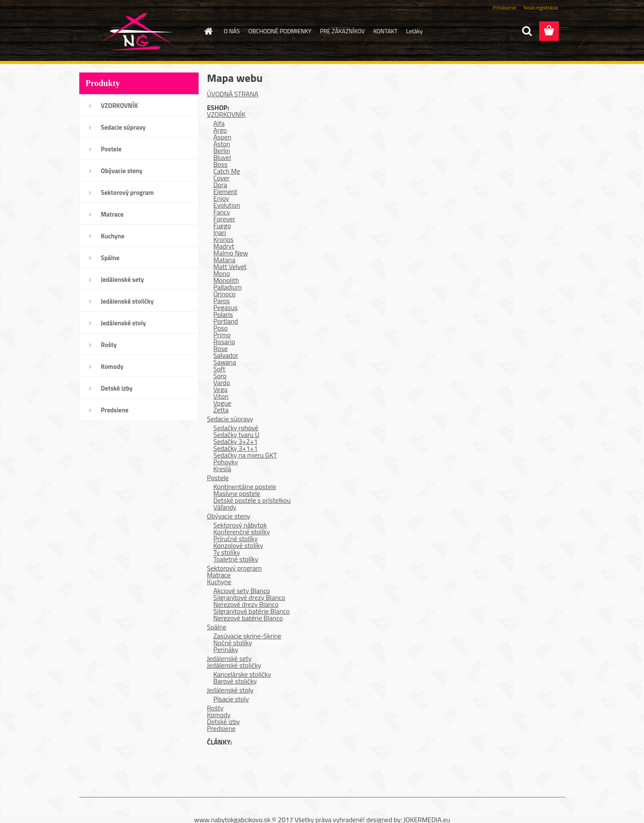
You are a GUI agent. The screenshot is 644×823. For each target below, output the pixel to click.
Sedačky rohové (236, 428)
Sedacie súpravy (123, 127)
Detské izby (117, 388)
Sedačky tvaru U (237, 435)
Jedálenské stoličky (127, 301)
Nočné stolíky (233, 643)
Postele (111, 149)
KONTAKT (386, 31)
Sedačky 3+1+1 (236, 448)
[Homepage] (208, 31)
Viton (221, 396)
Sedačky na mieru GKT (245, 455)
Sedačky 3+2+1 (236, 441)
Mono (222, 273)
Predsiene (115, 410)
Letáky (414, 31)
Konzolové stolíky (238, 545)
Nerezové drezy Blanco (246, 604)
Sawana (225, 362)
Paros (222, 301)
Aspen (222, 137)
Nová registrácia (541, 7)
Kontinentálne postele (245, 487)
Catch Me (227, 171)
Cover (222, 178)
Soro (220, 376)
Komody (112, 367)
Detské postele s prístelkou (252, 500)
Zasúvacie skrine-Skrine (248, 636)
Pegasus (226, 307)
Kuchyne (113, 236)
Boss (221, 164)
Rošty (109, 345)
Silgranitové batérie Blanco (252, 611)
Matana (225, 260)
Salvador (226, 355)
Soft (219, 369)
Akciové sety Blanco (242, 591)
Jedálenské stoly (124, 323)
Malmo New (231, 253)
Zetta (221, 410)
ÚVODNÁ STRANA (233, 94)
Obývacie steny (122, 171)
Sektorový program (127, 193)
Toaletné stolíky (236, 559)
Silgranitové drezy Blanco (250, 597)
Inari (220, 232)
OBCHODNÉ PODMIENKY (280, 31)
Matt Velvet (230, 267)
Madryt (224, 246)
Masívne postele (237, 493)
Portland (226, 321)
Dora (220, 185)
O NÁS (232, 31)
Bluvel (222, 157)
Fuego (222, 226)
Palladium (228, 287)
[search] (527, 31)
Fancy (222, 212)
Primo (222, 335)
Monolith (226, 280)
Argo (220, 130)
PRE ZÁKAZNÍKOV (342, 31)
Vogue (222, 403)
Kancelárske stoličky (243, 674)
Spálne (110, 258)
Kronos (224, 239)
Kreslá (222, 469)
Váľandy (225, 507)
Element (225, 191)
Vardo (222, 383)
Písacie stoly (231, 699)
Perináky (226, 649)
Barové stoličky (235, 681)
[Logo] (138, 32)
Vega (221, 389)
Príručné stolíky (236, 539)
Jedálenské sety (123, 280)
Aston (222, 144)
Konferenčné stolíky (242, 532)
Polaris (223, 314)
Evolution (227, 205)
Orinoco (225, 294)
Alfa (219, 123)
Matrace (113, 214)
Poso (221, 328)
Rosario (224, 342)
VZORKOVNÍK (120, 106)
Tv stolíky (227, 552)
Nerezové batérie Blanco (248, 618)
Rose (221, 348)
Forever (224, 219)
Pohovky (226, 462)
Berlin (222, 151)
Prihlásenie (504, 7)
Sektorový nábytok (240, 525)
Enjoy (221, 198)
